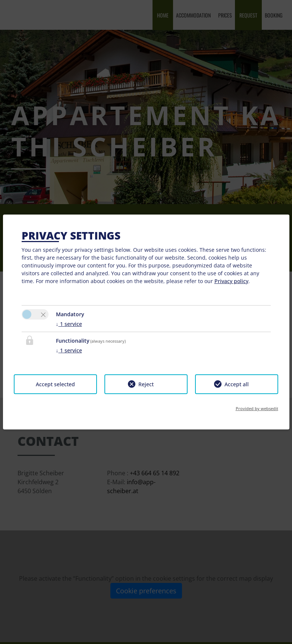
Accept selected (55, 384)
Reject (146, 384)
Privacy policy (231, 281)
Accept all (237, 384)
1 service (69, 324)
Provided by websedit (257, 408)
